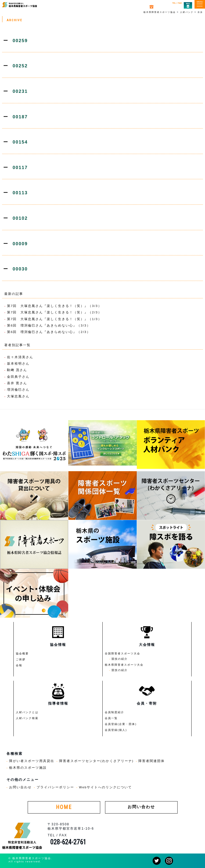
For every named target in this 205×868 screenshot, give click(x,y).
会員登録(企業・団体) (121, 724)
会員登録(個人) (116, 730)
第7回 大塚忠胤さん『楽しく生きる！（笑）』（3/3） (54, 306)
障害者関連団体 (152, 761)
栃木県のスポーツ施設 (28, 768)
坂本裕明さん (18, 363)
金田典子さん (18, 377)
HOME (64, 807)
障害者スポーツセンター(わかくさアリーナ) (96, 761)
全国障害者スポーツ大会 (123, 653)
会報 (19, 665)
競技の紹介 (120, 659)
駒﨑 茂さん (17, 370)
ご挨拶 (21, 659)
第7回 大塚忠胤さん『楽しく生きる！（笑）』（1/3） (54, 319)
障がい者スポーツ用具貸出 (32, 761)
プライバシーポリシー (55, 787)
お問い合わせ (20, 787)
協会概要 (22, 653)
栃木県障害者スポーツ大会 (124, 665)
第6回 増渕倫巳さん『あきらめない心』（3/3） (49, 325)
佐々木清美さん (20, 357)
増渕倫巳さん (18, 389)
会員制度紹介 (114, 712)
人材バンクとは (27, 712)
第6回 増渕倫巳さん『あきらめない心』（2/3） (49, 332)
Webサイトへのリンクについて (106, 787)
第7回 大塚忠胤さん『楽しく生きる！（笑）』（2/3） (54, 312)
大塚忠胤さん (18, 396)
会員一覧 (111, 718)
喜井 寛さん (17, 383)
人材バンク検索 (27, 718)
